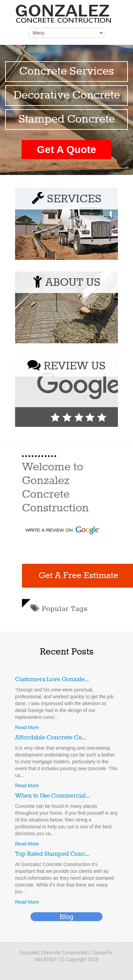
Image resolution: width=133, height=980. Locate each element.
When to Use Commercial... (52, 796)
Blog (66, 917)
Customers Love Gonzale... (52, 679)
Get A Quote (67, 149)
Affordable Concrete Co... (51, 738)
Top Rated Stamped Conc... (52, 854)
